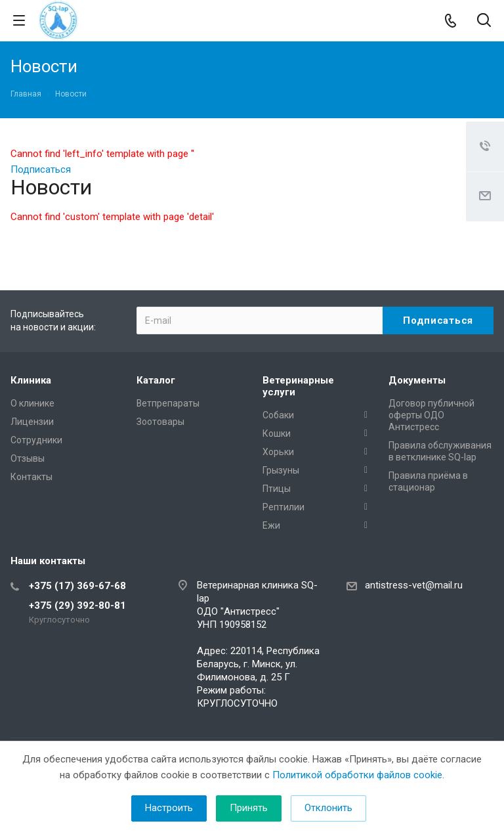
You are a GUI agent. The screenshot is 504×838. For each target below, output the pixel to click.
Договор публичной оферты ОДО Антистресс (431, 415)
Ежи (271, 525)
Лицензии (32, 422)
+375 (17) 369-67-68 (77, 586)
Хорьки (278, 452)
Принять (249, 808)
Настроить (169, 808)
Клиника (31, 380)
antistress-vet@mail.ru (414, 585)
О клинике (32, 403)
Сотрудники (36, 440)
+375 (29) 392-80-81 (77, 606)
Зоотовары (160, 422)
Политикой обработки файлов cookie (357, 775)
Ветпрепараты (168, 403)
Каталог (156, 380)
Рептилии (283, 507)
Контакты (31, 477)
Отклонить (328, 808)
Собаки (278, 415)
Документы (417, 380)
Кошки (277, 433)
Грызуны (281, 470)
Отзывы (28, 458)
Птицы (277, 489)
